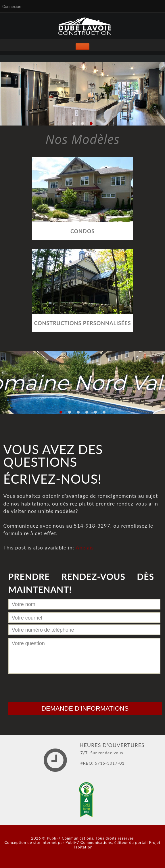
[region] (83, 94)
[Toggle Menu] (83, 47)
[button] (74, 124)
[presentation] (52, 686)
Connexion (12, 7)
